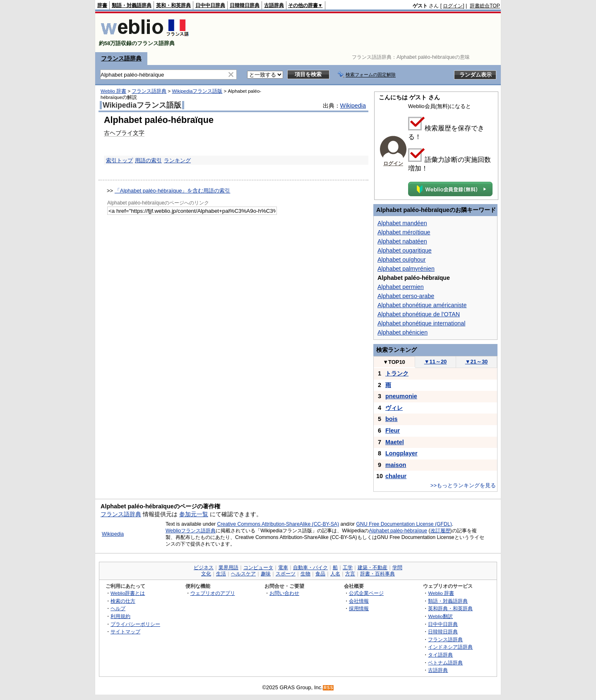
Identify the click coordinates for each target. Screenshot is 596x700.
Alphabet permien (401, 287)
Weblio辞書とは (128, 593)
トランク (397, 373)
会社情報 (359, 601)
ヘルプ (118, 608)
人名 (335, 574)
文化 (206, 574)
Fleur (393, 431)
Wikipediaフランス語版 (197, 91)
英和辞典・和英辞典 (450, 608)
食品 (320, 574)
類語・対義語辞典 (132, 5)
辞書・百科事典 (377, 574)
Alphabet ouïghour (401, 260)
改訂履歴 (440, 531)
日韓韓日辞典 (245, 5)
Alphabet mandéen (402, 223)
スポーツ (286, 574)
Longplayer (401, 453)
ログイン (453, 6)
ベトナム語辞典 (445, 663)
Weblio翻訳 (440, 616)
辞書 (102, 5)
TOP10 (394, 362)
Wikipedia (353, 106)
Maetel (395, 442)
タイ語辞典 (440, 655)
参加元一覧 (194, 514)
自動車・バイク (310, 568)
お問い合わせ (284, 593)
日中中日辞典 (210, 5)
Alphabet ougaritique (405, 250)
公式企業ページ (366, 593)
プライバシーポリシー (135, 624)
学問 (397, 568)
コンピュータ (258, 568)
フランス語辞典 (121, 58)
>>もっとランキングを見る (463, 485)
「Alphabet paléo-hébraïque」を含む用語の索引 (173, 191)
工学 (348, 568)
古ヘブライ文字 (124, 133)
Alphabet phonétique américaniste (422, 305)
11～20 (436, 362)
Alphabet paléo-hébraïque (398, 531)
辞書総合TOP (485, 6)
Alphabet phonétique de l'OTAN (419, 314)
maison (396, 465)
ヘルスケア (243, 574)
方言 (350, 574)
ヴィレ (394, 408)
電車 (283, 568)
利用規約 (120, 616)
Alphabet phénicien (403, 332)
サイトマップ (125, 631)
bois (392, 419)
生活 (221, 574)
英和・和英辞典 (173, 5)
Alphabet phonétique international (421, 323)
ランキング (177, 160)
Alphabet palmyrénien (406, 269)
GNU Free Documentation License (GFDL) (404, 524)
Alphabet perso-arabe (406, 296)
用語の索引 (148, 160)
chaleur (396, 476)
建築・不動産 (372, 568)
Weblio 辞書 (113, 91)
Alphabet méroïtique (404, 232)
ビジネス (204, 568)
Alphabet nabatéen (402, 241)
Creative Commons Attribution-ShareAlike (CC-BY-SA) (278, 524)
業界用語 (228, 568)
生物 (305, 574)
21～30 (477, 362)
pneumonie (401, 396)
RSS (329, 688)
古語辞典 (274, 5)
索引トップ (119, 160)
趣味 (266, 574)
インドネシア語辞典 (450, 647)
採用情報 (359, 608)
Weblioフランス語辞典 (191, 531)
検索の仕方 (123, 601)
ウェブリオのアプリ (213, 593)
